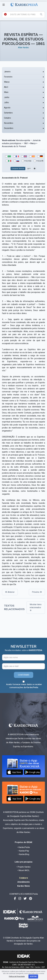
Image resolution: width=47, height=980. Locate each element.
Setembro (8, 113)
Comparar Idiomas (18, 169)
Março (7, 82)
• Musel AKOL (23, 870)
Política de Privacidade (17, 976)
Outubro (7, 118)
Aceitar (33, 976)
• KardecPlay (23, 851)
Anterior (10, 592)
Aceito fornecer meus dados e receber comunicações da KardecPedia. (24, 686)
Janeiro (7, 72)
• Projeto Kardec (23, 867)
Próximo (37, 592)
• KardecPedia (23, 847)
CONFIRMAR (24, 675)
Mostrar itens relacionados (36, 607)
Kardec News (24, 886)
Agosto (7, 108)
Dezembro (9, 128)
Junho (7, 97)
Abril (6, 87)
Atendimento (24, 882)
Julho (6, 102)
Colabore (24, 878)
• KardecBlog (24, 854)
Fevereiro (8, 77)
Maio (6, 92)
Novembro (9, 123)
